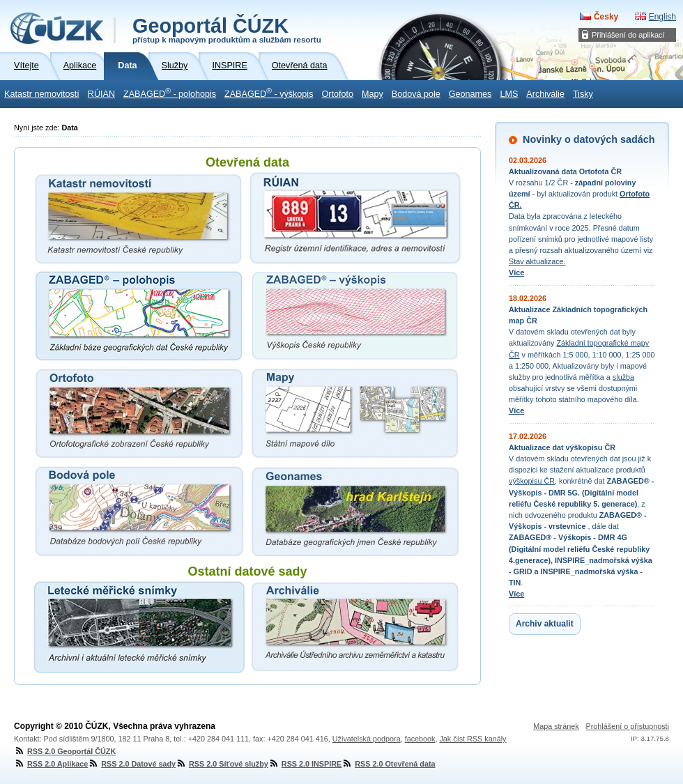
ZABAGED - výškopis (269, 93)
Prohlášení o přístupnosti (628, 726)
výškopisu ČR (532, 481)
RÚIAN (101, 94)
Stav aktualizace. (537, 261)
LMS (509, 94)
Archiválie (545, 94)
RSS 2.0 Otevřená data (388, 764)
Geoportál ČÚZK (227, 29)
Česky (606, 17)
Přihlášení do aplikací (628, 35)
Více (516, 272)
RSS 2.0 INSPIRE (305, 764)
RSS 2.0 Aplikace (51, 764)
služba (623, 377)
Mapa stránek (556, 726)
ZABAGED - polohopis (170, 93)
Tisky (583, 94)
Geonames (470, 94)
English (662, 17)
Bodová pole (416, 94)
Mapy (373, 94)
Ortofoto (337, 94)
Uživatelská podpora (367, 739)
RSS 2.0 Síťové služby (222, 764)
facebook (420, 739)
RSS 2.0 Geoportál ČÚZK (65, 751)
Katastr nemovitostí (42, 94)
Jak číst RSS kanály (473, 739)
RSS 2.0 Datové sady (132, 764)
